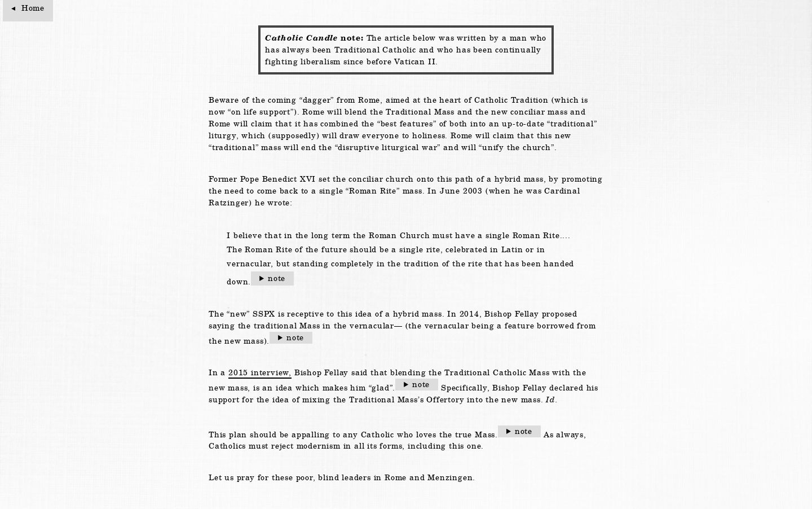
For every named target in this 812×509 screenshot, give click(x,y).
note (277, 278)
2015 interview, (260, 372)
